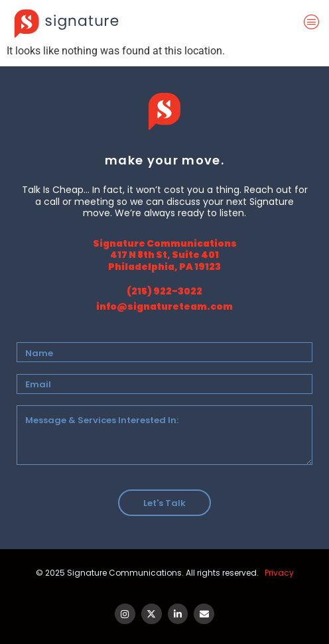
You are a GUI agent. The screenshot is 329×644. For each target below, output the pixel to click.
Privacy (279, 573)
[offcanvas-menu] (314, 23)
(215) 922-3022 (164, 291)
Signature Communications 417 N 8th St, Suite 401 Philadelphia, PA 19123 (165, 255)
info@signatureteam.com (164, 306)
